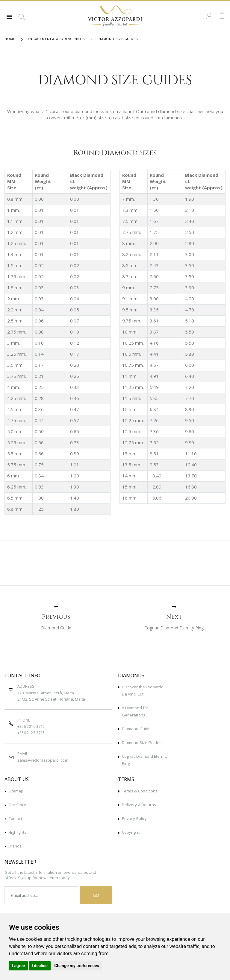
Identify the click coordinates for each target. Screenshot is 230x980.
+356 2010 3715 (31, 726)
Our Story (17, 805)
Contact (15, 818)
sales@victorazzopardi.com (43, 760)
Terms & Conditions (140, 791)
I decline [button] (40, 966)
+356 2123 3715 (31, 733)
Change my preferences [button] (77, 966)
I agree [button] (18, 966)
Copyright (131, 832)
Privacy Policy (134, 818)
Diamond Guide (136, 729)
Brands (15, 846)
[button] (22, 19)
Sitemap (16, 791)
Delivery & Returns (139, 805)
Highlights (17, 832)
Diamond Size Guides (142, 742)
